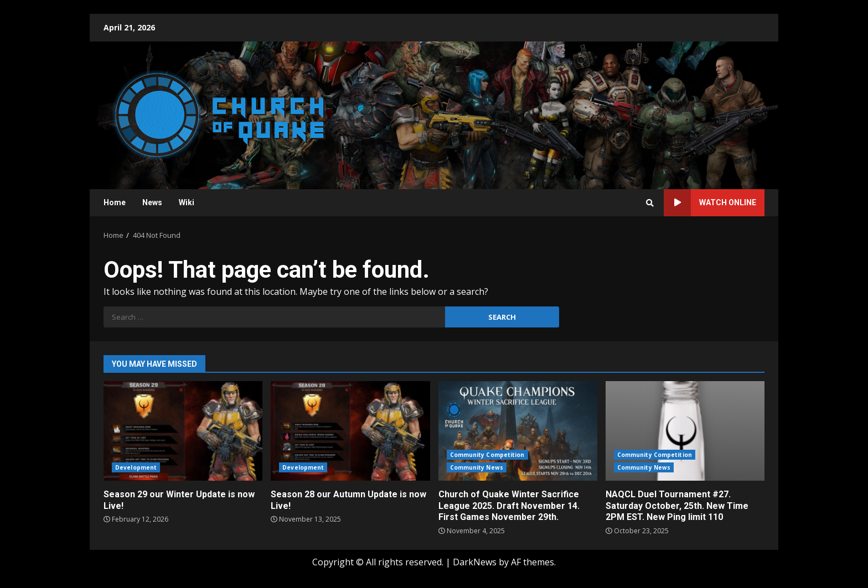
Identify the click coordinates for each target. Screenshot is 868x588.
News (152, 202)
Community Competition (487, 455)
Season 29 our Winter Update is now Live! (183, 431)
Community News (477, 467)
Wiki (187, 202)
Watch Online (710, 203)
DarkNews (475, 562)
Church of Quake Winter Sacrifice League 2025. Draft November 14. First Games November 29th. (518, 431)
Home (115, 202)
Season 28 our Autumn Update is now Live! (350, 431)
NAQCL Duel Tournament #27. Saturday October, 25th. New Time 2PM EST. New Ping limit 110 (685, 431)
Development (136, 467)
